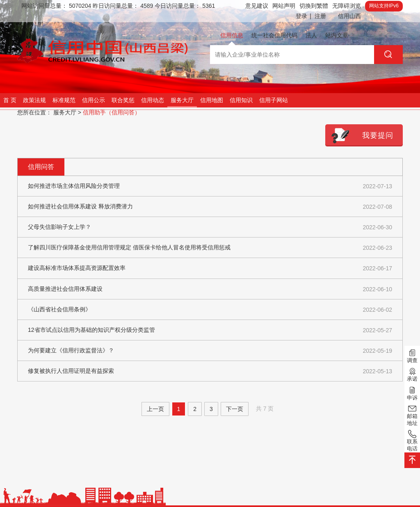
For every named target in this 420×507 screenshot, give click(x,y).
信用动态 (153, 100)
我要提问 (378, 135)
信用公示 (94, 100)
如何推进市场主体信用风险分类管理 (210, 186)
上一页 (155, 409)
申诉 (412, 393)
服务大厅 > (67, 112)
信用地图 (212, 100)
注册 (320, 16)
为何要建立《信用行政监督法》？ (210, 351)
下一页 (235, 409)
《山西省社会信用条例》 (210, 310)
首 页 (10, 100)
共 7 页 (265, 409)
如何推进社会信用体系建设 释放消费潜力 (210, 207)
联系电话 (412, 440)
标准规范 (64, 100)
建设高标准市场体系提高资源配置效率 (210, 268)
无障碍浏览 (347, 6)
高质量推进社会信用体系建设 (210, 289)
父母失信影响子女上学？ (210, 227)
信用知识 (241, 100)
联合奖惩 (123, 100)
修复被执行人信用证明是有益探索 (210, 371)
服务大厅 (182, 100)
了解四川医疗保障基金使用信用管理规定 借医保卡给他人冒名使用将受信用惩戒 (210, 248)
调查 (412, 356)
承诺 (412, 374)
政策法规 (34, 100)
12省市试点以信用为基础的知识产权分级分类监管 (210, 330)
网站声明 (284, 6)
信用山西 (349, 16)
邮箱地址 (412, 415)
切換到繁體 (314, 6)
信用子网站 (274, 100)
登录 (304, 16)
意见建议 (257, 6)
